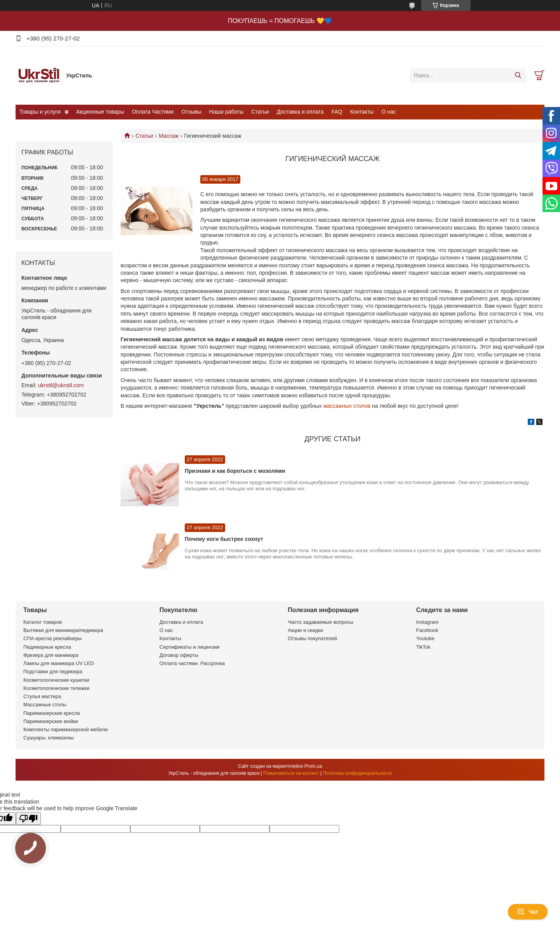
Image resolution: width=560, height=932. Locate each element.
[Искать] (518, 75)
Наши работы (226, 112)
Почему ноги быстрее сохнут (224, 539)
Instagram (427, 622)
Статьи (260, 112)
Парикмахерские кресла (52, 713)
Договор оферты (179, 655)
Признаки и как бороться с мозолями (235, 471)
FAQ (337, 112)
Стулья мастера (42, 696)
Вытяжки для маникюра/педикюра (63, 630)
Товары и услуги (40, 112)
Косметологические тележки (56, 688)
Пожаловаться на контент (291, 773)
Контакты (362, 112)
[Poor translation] (28, 819)
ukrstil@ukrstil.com (61, 385)
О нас (389, 112)
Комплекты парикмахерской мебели (66, 729)
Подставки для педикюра (53, 671)
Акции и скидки (305, 630)
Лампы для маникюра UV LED (59, 663)
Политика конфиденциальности (357, 773)
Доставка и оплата (300, 112)
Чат (528, 912)
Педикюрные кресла (47, 647)
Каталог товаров (43, 622)
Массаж (169, 136)
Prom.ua (313, 766)
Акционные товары (100, 112)
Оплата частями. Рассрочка (192, 663)
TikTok (423, 647)
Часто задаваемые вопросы (321, 622)
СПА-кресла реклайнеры (52, 638)
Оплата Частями (153, 112)
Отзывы (192, 112)
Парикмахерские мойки (51, 721)
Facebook (427, 630)
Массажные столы (45, 705)
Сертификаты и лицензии (189, 647)
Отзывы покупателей (312, 638)
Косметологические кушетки (56, 680)
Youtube (425, 638)
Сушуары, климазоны (49, 738)
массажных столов (347, 406)
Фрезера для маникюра (51, 655)
